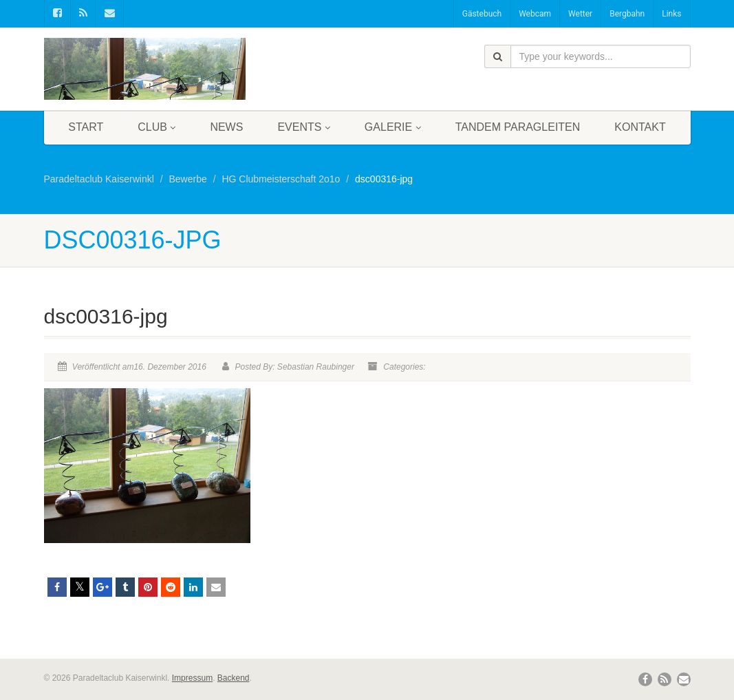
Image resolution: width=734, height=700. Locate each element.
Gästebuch (482, 14)
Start (86, 127)
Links (671, 14)
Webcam (535, 14)
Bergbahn (627, 14)
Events (303, 127)
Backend (234, 678)
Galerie (393, 127)
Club (156, 127)
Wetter (580, 14)
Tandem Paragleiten (518, 127)
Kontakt (640, 127)
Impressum (192, 678)
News (226, 127)
